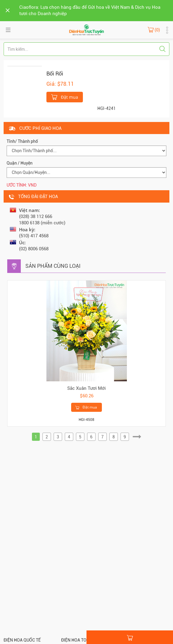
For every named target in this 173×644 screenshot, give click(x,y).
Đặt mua (65, 97)
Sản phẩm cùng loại (53, 266)
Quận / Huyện (20, 163)
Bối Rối (55, 74)
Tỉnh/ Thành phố (22, 141)
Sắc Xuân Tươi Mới (86, 388)
